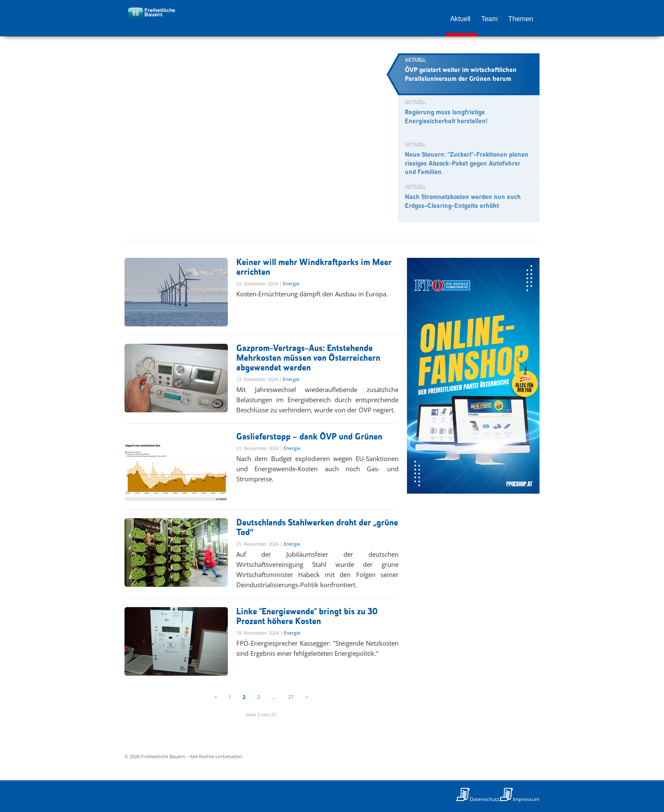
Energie (291, 283)
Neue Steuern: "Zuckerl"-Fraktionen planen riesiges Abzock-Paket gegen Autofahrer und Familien (467, 164)
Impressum (526, 799)
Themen (521, 19)
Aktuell (460, 19)
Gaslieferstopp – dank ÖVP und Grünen (309, 437)
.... (274, 697)
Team (489, 19)
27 (291, 697)
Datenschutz (484, 799)
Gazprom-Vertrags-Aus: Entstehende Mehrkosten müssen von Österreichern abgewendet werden (308, 358)
